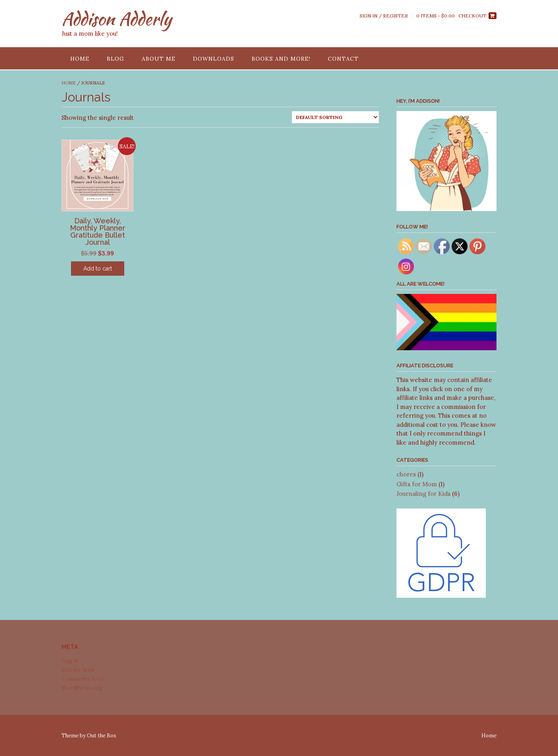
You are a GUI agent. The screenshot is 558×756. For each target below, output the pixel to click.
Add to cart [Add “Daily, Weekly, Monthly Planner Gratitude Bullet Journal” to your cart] (98, 269)
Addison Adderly (116, 19)
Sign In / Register (384, 16)
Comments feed (82, 679)
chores (406, 474)
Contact (343, 59)
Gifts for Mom (417, 484)
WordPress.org (82, 688)
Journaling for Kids (423, 494)
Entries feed (78, 670)
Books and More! (281, 59)
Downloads (214, 59)
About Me (159, 59)
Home (80, 59)
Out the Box (102, 736)
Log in (70, 660)
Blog (115, 59)
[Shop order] (335, 117)
